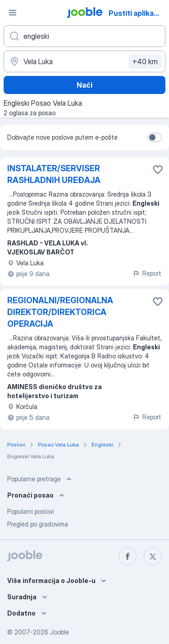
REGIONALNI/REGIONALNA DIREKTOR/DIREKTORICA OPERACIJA (60, 312)
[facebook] (128, 556)
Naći (84, 85)
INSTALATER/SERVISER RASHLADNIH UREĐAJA (54, 174)
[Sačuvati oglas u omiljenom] (158, 169)
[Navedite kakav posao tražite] (84, 36)
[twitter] (153, 556)
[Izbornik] (13, 13)
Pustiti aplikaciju (137, 13)
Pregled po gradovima (38, 524)
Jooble (59, 632)
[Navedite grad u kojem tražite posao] (84, 61)
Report (147, 273)
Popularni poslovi (31, 511)
